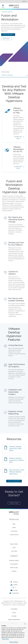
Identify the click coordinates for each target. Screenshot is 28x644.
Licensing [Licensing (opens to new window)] (14, 571)
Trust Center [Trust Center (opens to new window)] (14, 551)
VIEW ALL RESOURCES (14, 481)
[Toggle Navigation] (3, 5)
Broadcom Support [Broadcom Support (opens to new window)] (14, 561)
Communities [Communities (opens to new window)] (14, 531)
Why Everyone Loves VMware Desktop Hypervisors (17, 472)
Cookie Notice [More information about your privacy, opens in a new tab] (5, 639)
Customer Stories (14, 535)
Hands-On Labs (14, 568)
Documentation (14, 564)
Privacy (14, 613)
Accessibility (14, 609)
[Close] (25, 624)
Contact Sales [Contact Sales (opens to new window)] (14, 503)
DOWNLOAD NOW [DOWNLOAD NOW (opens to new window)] (8, 35)
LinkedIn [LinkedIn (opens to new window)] (14, 585)
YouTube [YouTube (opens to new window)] (14, 590)
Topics (14, 548)
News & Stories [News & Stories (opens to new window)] (14, 544)
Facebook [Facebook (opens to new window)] (14, 582)
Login (24, 1)
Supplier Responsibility (14, 620)
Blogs (14, 524)
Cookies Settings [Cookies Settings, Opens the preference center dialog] (14, 642)
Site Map (14, 616)
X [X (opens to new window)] (14, 588)
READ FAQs (6, 39)
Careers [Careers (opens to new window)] (14, 528)
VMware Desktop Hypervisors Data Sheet (15, 449)
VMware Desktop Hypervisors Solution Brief (16, 460)
